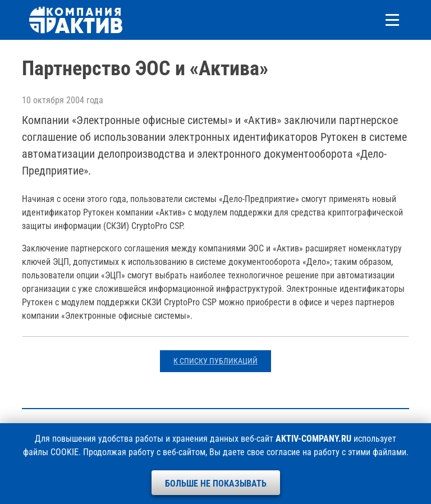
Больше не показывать (216, 484)
